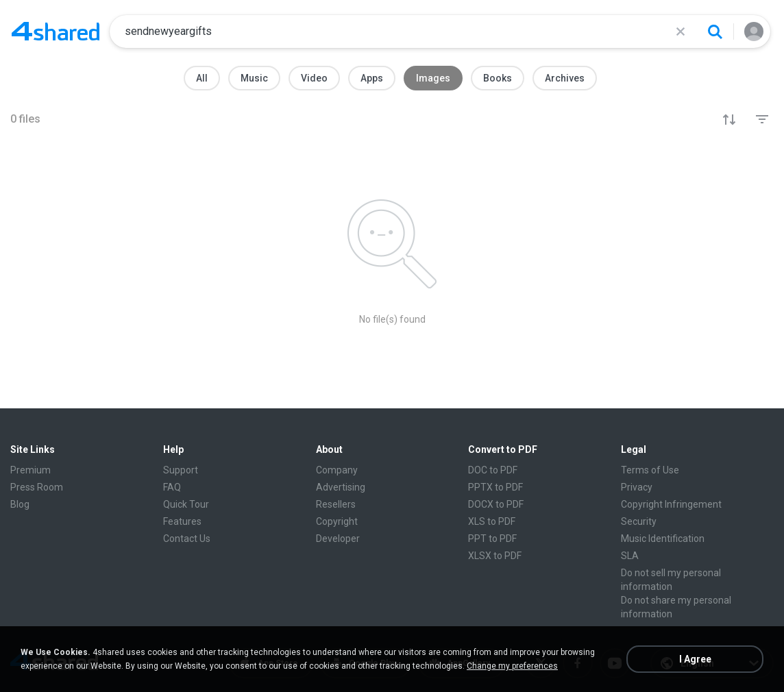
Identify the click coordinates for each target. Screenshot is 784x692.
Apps (372, 78)
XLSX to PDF (495, 556)
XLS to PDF (492, 521)
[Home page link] (56, 32)
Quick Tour (186, 504)
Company (337, 470)
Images (433, 78)
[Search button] (715, 32)
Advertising (341, 487)
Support (181, 470)
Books (498, 78)
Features (182, 521)
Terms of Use (650, 470)
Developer (338, 539)
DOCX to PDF (496, 504)
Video (314, 78)
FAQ (172, 487)
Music (254, 78)
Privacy (637, 487)
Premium (30, 470)
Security (639, 521)
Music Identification (663, 539)
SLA (630, 556)
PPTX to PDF (495, 487)
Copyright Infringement (671, 504)
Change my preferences (512, 666)
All (202, 78)
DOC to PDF (493, 470)
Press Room (37, 487)
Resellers (336, 504)
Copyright (337, 521)
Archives (565, 78)
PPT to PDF (492, 539)
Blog (20, 504)
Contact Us (187, 539)
